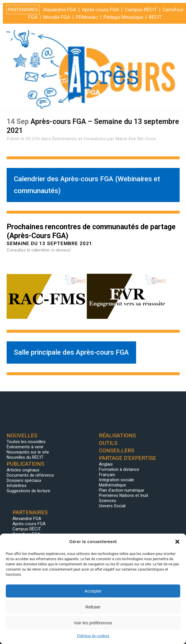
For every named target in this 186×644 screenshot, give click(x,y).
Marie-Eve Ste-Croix (136, 139)
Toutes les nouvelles (26, 442)
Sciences (108, 501)
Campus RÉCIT (27, 529)
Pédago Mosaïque (123, 634)
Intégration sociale (117, 480)
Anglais (106, 464)
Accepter (93, 591)
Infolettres (17, 486)
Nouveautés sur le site (28, 452)
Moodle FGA (57, 634)
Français (107, 475)
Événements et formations (79, 139)
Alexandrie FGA (27, 519)
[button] (177, 542)
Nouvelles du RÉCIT (25, 457)
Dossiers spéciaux (24, 480)
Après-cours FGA (29, 524)
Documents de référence (30, 475)
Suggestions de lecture (28, 491)
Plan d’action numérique (122, 490)
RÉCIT (155, 634)
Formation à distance (119, 469)
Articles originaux (23, 470)
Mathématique (112, 485)
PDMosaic (87, 634)
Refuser (93, 607)
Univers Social (112, 506)
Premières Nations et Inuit (124, 495)
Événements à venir (25, 447)
